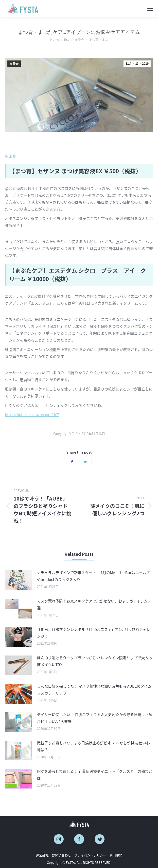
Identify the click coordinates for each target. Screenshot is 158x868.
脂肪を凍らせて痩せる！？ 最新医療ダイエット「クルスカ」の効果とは (95, 775)
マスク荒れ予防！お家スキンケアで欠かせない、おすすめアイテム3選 (93, 604)
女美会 (14, 64)
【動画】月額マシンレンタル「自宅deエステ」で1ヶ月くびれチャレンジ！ (94, 633)
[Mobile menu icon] (150, 9)
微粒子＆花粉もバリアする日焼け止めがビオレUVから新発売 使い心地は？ (93, 746)
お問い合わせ (61, 855)
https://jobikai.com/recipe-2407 (32, 415)
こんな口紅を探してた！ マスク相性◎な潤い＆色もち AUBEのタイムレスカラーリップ (94, 690)
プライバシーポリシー (90, 855)
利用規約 (116, 855)
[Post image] (18, 580)
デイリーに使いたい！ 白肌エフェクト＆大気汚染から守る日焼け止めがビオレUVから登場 (95, 718)
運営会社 (42, 855)
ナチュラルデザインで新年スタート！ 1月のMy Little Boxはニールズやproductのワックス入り (94, 576)
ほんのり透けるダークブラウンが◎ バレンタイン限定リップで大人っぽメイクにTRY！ (95, 661)
